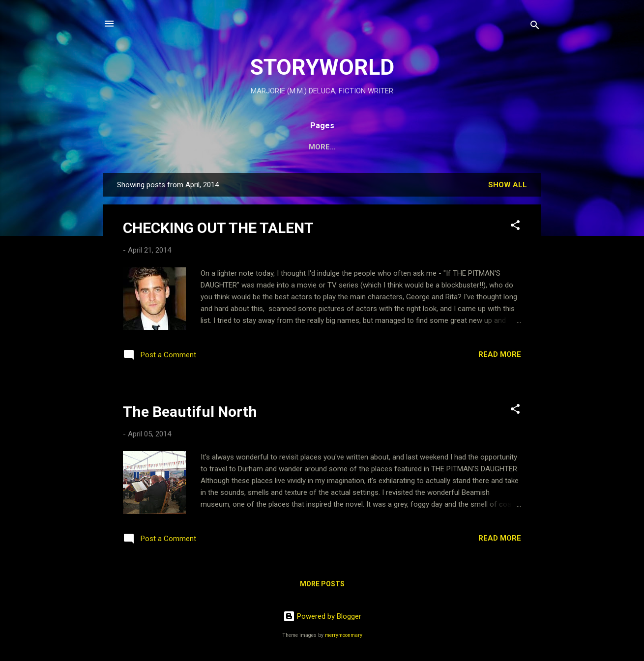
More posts (322, 584)
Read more (500, 354)
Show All (508, 185)
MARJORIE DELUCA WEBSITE (418, 147)
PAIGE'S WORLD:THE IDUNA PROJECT (281, 147)
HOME (185, 147)
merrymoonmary (344, 635)
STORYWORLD (322, 67)
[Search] (535, 27)
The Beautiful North (190, 412)
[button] (515, 227)
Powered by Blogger (322, 616)
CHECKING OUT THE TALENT (218, 228)
